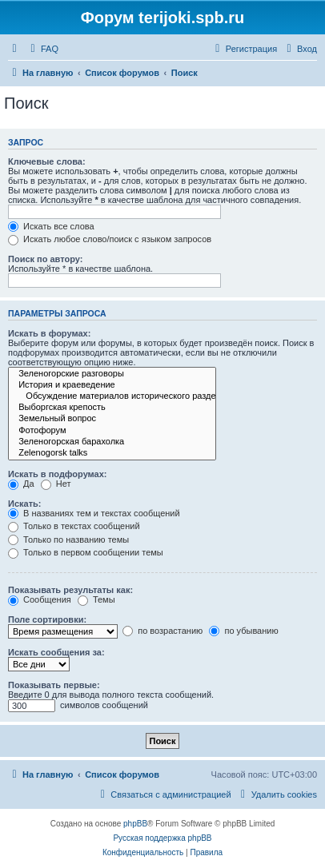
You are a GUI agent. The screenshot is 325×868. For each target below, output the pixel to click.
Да (21, 484)
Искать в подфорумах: (58, 474)
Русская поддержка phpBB (162, 838)
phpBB (135, 824)
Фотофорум (112, 431)
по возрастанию (162, 631)
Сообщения (40, 599)
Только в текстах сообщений (74, 526)
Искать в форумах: (49, 333)
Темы (96, 599)
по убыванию (243, 631)
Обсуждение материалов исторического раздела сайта (112, 396)
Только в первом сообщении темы (86, 552)
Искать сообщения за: (56, 652)
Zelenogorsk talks (112, 453)
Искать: (24, 504)
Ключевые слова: (47, 161)
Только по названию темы (68, 540)
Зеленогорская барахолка (112, 442)
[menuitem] (42, 49)
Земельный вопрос (112, 419)
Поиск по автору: (45, 259)
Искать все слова (51, 226)
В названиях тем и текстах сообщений (94, 513)
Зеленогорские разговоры (112, 374)
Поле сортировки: (47, 619)
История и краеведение (112, 385)
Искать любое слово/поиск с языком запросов (110, 239)
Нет (56, 484)
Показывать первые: (54, 685)
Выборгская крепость (112, 408)
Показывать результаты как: (70, 590)
